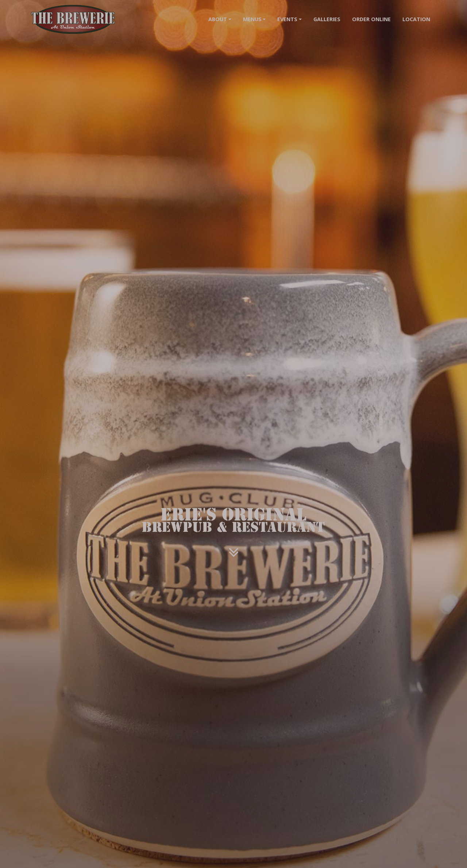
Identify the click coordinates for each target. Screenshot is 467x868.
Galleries (327, 19)
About (218, 19)
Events (287, 19)
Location (416, 19)
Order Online (371, 19)
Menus (252, 19)
